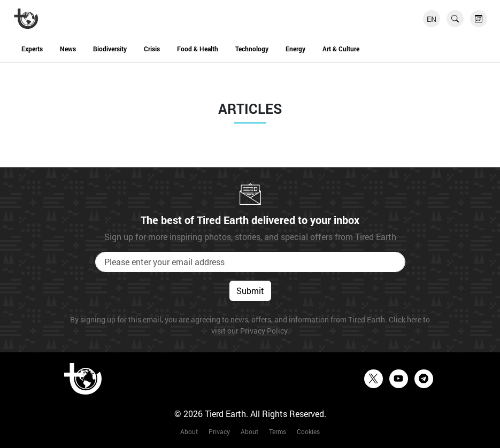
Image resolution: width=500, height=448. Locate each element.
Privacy (219, 431)
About (189, 431)
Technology (252, 49)
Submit (250, 291)
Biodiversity (110, 49)
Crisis (152, 49)
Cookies (308, 431)
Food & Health (198, 49)
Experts (32, 49)
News (68, 49)
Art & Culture (341, 49)
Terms (278, 431)
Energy (295, 49)
